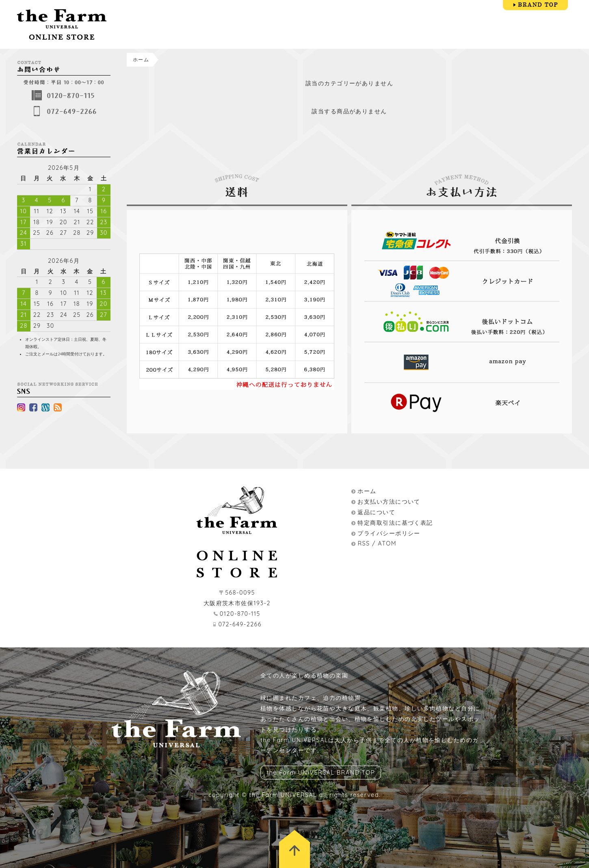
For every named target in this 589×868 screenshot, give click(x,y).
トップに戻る (294, 849)
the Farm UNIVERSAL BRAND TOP (320, 773)
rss (58, 407)
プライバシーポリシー (389, 533)
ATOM (387, 543)
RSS (364, 543)
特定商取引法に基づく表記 (395, 523)
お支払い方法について (389, 502)
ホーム (141, 60)
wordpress (45, 407)
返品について (376, 512)
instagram (21, 407)
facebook (33, 407)
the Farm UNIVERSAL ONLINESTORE (62, 24)
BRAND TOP (535, 5)
